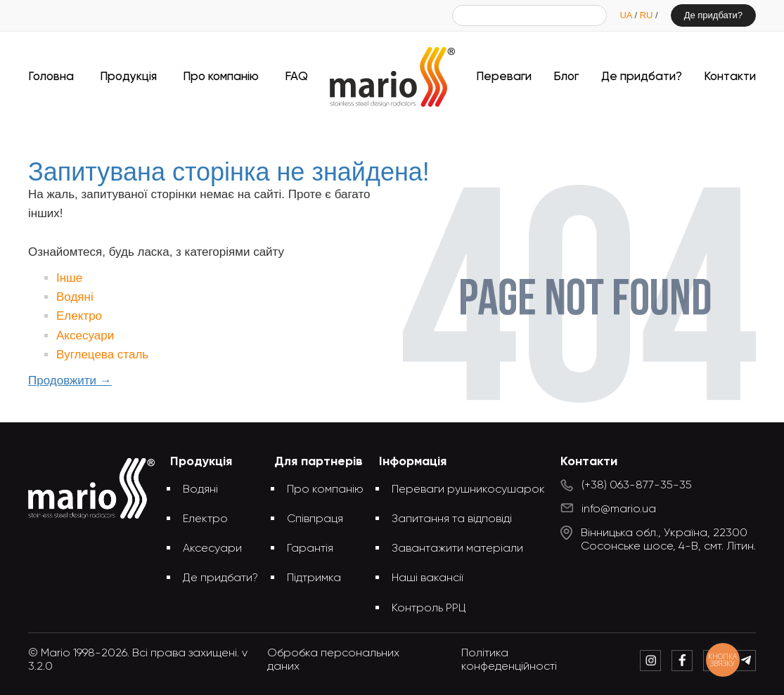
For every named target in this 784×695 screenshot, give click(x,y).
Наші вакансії (428, 578)
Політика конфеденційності (509, 660)
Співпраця (315, 519)
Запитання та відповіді (452, 519)
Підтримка (314, 578)
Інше (69, 278)
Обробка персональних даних (333, 660)
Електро (79, 316)
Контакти (730, 77)
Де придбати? (713, 15)
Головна (51, 77)
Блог (566, 77)
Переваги (504, 77)
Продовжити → (70, 381)
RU (648, 15)
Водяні (75, 297)
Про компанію (221, 77)
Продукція (128, 77)
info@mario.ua (619, 509)
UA (627, 15)
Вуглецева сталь (102, 355)
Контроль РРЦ (429, 609)
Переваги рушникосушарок (468, 490)
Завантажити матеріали (457, 549)
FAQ (296, 77)
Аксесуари (85, 336)
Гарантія (310, 549)
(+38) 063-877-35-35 (637, 486)
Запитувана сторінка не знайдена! (416, 132)
